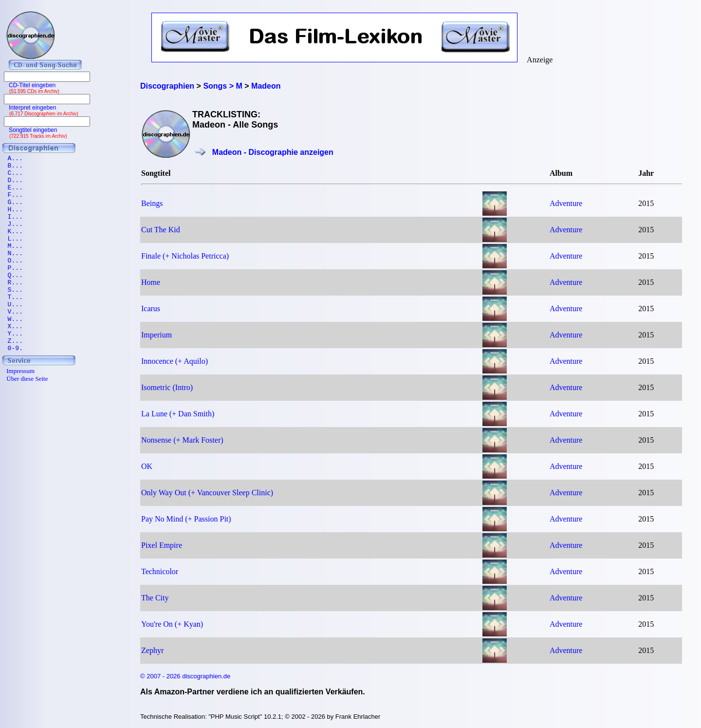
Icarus (151, 308)
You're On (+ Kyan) (172, 624)
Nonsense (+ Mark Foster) (182, 440)
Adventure (566, 203)
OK (147, 466)
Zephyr (152, 650)
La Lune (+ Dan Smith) (178, 414)
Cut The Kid (161, 230)
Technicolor (160, 571)
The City (155, 598)
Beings (152, 203)
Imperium (157, 335)
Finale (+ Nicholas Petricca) (185, 256)
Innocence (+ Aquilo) (175, 361)
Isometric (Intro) (167, 387)
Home (151, 282)
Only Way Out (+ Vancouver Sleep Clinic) (207, 493)
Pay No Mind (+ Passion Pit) (186, 519)
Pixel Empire (162, 545)
